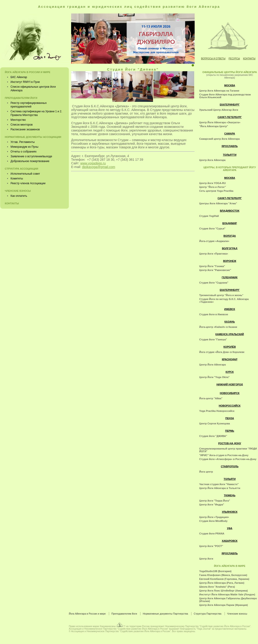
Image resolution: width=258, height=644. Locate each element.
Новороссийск (230, 406)
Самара (230, 134)
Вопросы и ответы (213, 59)
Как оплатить (19, 196)
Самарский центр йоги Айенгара (219, 139)
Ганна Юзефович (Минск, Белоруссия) (223, 575)
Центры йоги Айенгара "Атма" (218, 203)
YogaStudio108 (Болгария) (215, 571)
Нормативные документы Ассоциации (33, 137)
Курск (230, 372)
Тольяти (230, 479)
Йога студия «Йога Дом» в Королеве (222, 352)
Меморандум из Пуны (24, 147)
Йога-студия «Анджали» (214, 241)
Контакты (249, 59)
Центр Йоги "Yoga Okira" (214, 377)
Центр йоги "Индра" (212, 505)
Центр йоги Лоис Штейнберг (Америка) (223, 591)
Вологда (230, 236)
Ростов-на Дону (230, 443)
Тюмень (230, 495)
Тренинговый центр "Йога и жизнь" (221, 295)
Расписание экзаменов (25, 129)
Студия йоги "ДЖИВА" (213, 436)
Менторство (18, 120)
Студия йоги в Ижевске (214, 314)
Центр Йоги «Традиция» (214, 517)
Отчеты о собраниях (24, 152)
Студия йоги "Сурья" (212, 229)
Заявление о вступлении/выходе (31, 156)
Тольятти (230, 155)
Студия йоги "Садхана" (214, 283)
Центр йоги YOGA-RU (212, 183)
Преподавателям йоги (21, 98)
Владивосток (230, 211)
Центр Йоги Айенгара (212, 365)
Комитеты (17, 179)
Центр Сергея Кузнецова (215, 423)
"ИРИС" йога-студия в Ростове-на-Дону (224, 455)
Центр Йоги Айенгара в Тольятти (220, 488)
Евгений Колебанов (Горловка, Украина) (224, 579)
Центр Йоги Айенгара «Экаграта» (220, 122)
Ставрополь (230, 466)
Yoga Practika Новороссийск (217, 411)
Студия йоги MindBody (213, 521)
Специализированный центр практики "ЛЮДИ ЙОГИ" (228, 450)
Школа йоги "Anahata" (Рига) (217, 587)
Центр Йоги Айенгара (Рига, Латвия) (222, 583)
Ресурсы (234, 59)
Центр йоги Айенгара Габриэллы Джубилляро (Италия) (228, 600)
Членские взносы (18, 191)
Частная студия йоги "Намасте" (219, 484)
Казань (230, 322)
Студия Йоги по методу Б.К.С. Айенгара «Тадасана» (224, 300)
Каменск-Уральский (230, 334)
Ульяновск (230, 512)
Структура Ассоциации (21, 169)
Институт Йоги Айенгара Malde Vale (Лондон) (227, 594)
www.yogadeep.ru (93, 163)
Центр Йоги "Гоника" (212, 266)
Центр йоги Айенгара (212, 160)
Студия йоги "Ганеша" (213, 339)
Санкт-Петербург (230, 117)
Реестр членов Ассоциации (28, 183)
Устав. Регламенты (23, 142)
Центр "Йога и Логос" (212, 187)
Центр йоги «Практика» (214, 254)
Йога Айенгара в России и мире (28, 72)
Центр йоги (206, 559)
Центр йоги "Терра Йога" (215, 501)
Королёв (230, 347)
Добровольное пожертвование (30, 161)
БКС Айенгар (19, 77)
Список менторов (22, 125)
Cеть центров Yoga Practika (216, 191)
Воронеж (230, 261)
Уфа (230, 528)
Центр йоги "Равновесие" (215, 270)
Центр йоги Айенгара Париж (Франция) (224, 605)
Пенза (230, 418)
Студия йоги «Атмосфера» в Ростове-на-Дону (228, 459)
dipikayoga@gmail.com (98, 167)
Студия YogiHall (209, 216)
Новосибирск (230, 393)
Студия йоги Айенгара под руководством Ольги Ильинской (225, 96)
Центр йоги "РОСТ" (211, 546)
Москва (230, 85)
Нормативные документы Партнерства (165, 614)
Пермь (230, 431)
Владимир (230, 223)
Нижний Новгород (230, 384)
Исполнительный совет (25, 174)
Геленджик (230, 277)
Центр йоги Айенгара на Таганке (219, 91)
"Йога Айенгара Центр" (214, 126)
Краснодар (230, 359)
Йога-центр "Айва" (211, 398)
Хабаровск (230, 541)
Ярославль (230, 146)
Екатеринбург (230, 105)
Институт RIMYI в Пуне (25, 82)
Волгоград (230, 248)
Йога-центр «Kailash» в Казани (218, 327)
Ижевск (230, 309)
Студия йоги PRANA (212, 534)
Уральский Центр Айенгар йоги (219, 110)
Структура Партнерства (208, 614)
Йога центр (206, 472)
